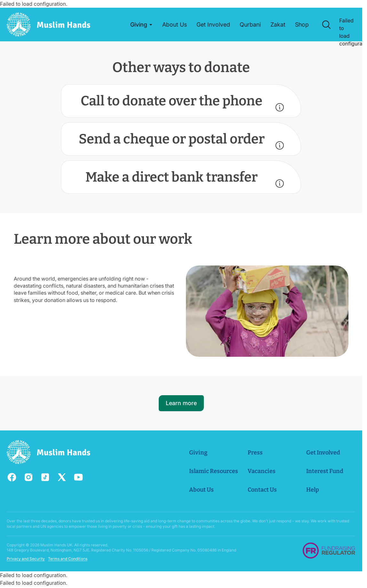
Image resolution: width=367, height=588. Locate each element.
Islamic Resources (214, 471)
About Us (202, 490)
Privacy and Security (26, 559)
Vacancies (262, 471)
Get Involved (323, 453)
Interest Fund (325, 471)
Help (313, 490)
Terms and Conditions (68, 559)
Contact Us (263, 490)
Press (255, 453)
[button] (142, 25)
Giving (199, 453)
